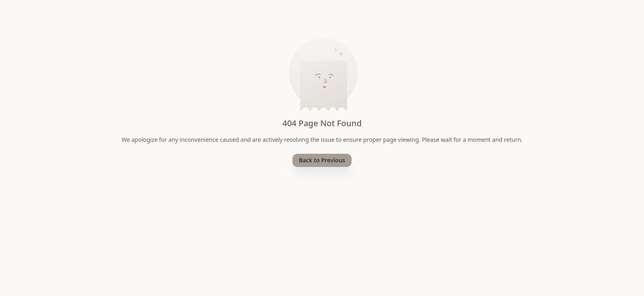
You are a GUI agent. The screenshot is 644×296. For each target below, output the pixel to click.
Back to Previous (322, 160)
